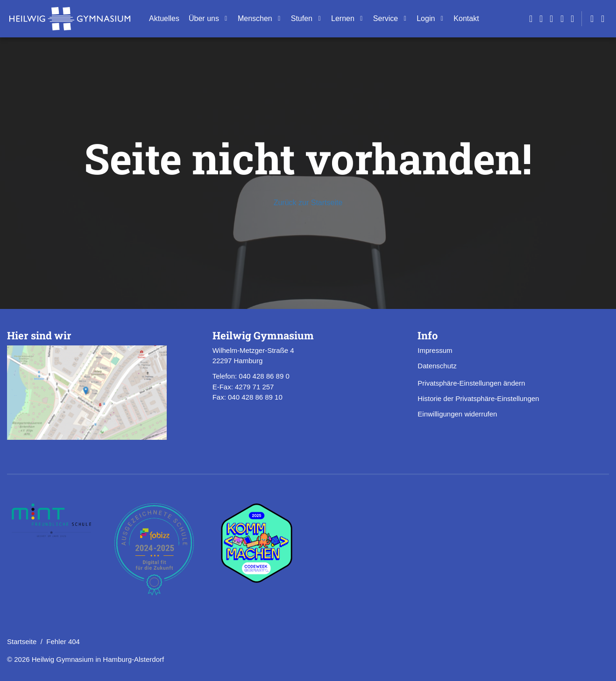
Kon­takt (466, 18)
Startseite (22, 642)
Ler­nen (343, 18)
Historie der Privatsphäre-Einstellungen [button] (478, 398)
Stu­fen (302, 18)
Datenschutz (437, 366)
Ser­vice (386, 18)
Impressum (435, 350)
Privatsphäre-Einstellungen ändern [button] (471, 383)
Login (426, 18)
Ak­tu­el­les (164, 18)
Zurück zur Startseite (308, 203)
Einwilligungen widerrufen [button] (457, 414)
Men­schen (255, 18)
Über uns (204, 18)
